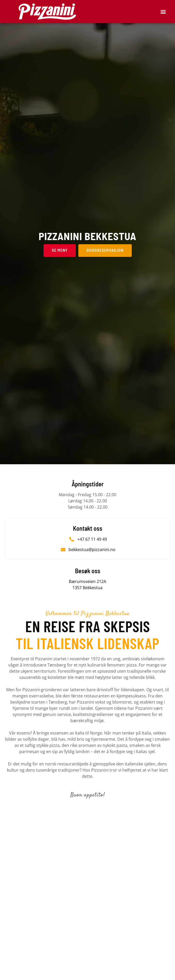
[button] (163, 12)
